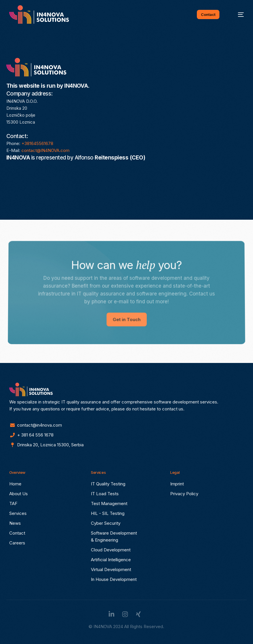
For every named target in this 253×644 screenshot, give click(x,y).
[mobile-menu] (237, 14)
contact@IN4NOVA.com (45, 150)
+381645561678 (37, 143)
